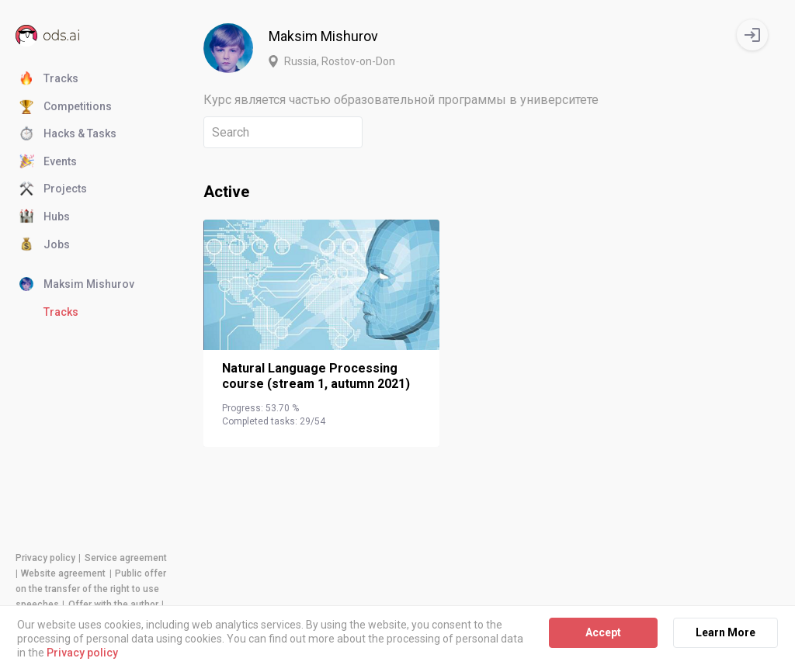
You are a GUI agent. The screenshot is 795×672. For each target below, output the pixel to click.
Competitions (66, 107)
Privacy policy (45, 558)
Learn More (726, 632)
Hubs (45, 217)
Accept (603, 632)
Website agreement (63, 573)
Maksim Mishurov (77, 285)
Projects (53, 189)
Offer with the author (113, 604)
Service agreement (126, 558)
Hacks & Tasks (68, 134)
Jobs (45, 245)
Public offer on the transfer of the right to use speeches (91, 589)
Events (48, 162)
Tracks (49, 79)
